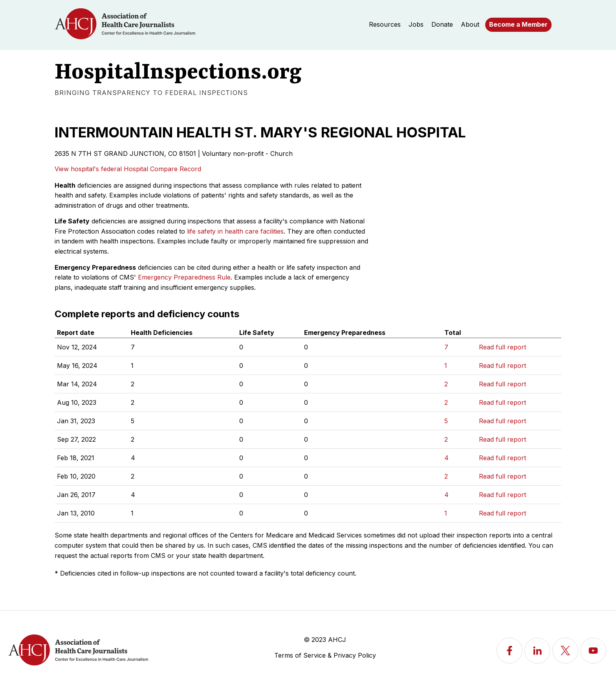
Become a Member (518, 24)
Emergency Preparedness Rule (184, 277)
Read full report (502, 347)
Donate (442, 24)
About (470, 24)
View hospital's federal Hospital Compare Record (128, 169)
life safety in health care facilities (235, 231)
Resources (385, 24)
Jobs (416, 24)
